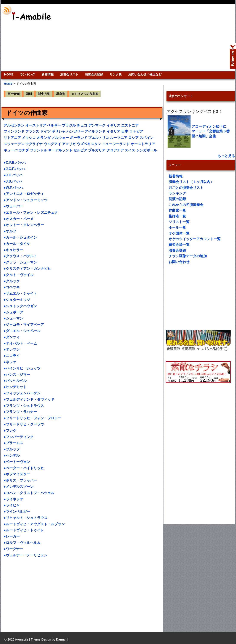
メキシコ (29, 138)
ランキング (27, 74)
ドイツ (45, 131)
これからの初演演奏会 (186, 205)
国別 (29, 94)
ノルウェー (60, 138)
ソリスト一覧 (179, 222)
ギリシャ (58, 131)
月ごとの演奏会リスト (186, 188)
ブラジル (69, 125)
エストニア (130, 125)
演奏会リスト (69, 74)
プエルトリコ (99, 138)
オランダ (44, 138)
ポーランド (79, 138)
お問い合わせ (179, 262)
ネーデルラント (60, 150)
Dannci (61, 639)
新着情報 (48, 74)
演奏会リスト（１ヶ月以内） (191, 182)
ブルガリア (97, 150)
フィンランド (14, 131)
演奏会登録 (177, 250)
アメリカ (69, 144)
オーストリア (36, 125)
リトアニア (12, 138)
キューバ (11, 150)
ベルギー (54, 125)
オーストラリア (143, 144)
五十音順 (14, 94)
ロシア (133, 138)
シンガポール (147, 150)
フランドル (39, 150)
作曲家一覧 (177, 210)
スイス (130, 150)
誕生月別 (44, 94)
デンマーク (97, 125)
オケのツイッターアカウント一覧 (195, 239)
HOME (9, 74)
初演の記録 (177, 199)
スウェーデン (14, 144)
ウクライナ (34, 144)
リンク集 (116, 74)
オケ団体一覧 (179, 233)
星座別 (61, 94)
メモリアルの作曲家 (85, 94)
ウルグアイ (52, 144)
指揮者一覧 (177, 216)
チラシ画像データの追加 (188, 256)
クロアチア (115, 150)
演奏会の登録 (94, 74)
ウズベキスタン (89, 144)
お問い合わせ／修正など (145, 74)
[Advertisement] (178, 38)
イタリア (113, 131)
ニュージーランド (116, 144)
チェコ (82, 125)
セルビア (80, 150)
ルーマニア (119, 138)
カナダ (24, 150)
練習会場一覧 (179, 245)
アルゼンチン (14, 125)
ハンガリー (75, 131)
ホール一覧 (177, 227)
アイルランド (95, 131)
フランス (32, 131)
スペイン (147, 138)
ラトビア (136, 131)
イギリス (113, 125)
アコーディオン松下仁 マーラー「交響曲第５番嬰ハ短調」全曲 (211, 131)
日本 (125, 131)
